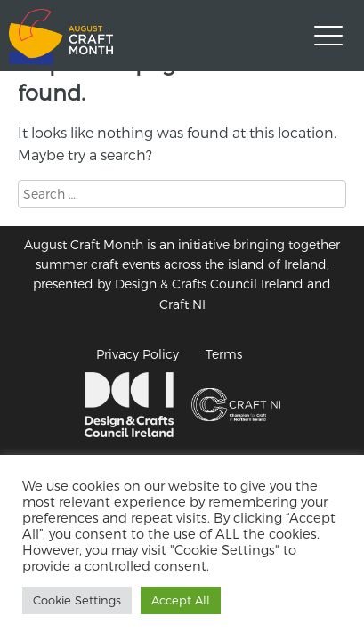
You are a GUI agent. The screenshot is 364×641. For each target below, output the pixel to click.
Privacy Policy (138, 354)
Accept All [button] (181, 600)
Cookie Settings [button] (77, 600)
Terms (224, 354)
